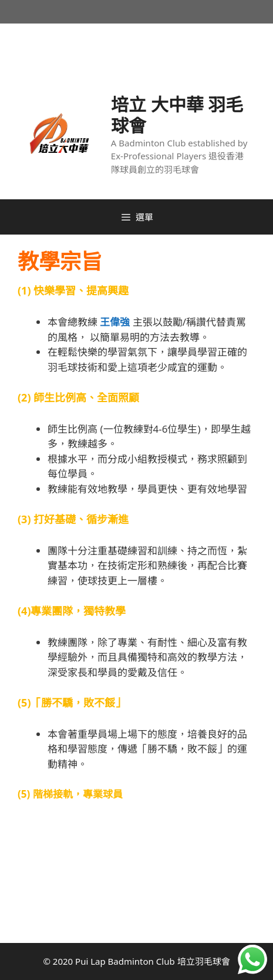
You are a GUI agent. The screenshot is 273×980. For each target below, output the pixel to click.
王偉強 (115, 322)
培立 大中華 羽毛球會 (177, 115)
